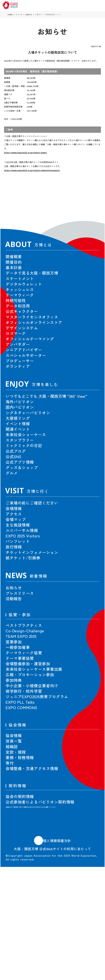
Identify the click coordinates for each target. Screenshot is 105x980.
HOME (10, 15)
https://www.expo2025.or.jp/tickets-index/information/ (32, 170)
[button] (91, 206)
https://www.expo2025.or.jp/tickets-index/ (25, 153)
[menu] (99, 6)
